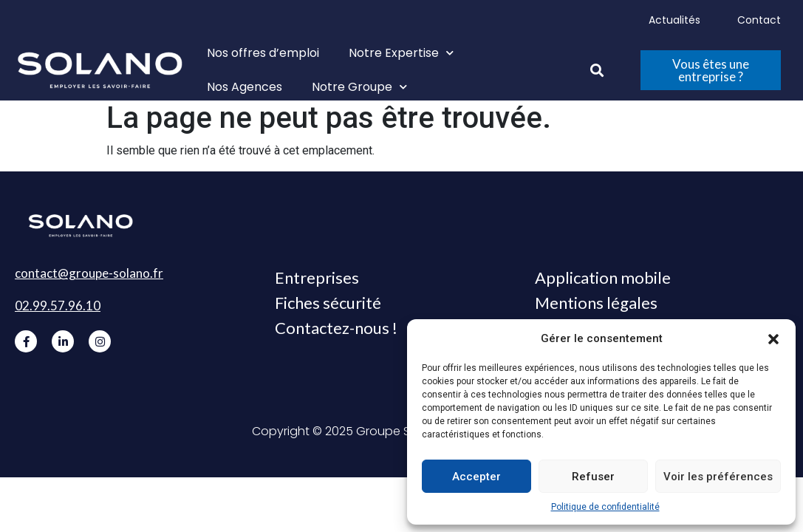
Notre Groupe (359, 87)
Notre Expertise (401, 53)
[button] (773, 338)
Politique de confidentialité (605, 507)
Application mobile (603, 277)
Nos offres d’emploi (263, 53)
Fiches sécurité (328, 303)
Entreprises (317, 277)
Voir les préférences (718, 477)
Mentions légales (596, 303)
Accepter (476, 477)
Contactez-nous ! (336, 328)
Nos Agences (245, 87)
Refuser (593, 477)
